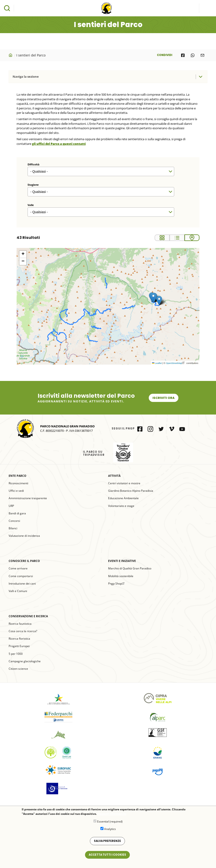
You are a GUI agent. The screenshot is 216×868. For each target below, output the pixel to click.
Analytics (110, 829)
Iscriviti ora (164, 398)
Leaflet (157, 363)
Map (192, 238)
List (177, 238)
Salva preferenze (107, 841)
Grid (162, 238)
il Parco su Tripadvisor (123, 452)
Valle (31, 205)
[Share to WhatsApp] (193, 55)
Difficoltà (34, 164)
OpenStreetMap (176, 363)
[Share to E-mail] (202, 55)
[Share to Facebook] (183, 55)
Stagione (33, 185)
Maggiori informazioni (112, 814)
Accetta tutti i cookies (107, 855)
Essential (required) (110, 821)
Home (11, 55)
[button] (159, 301)
